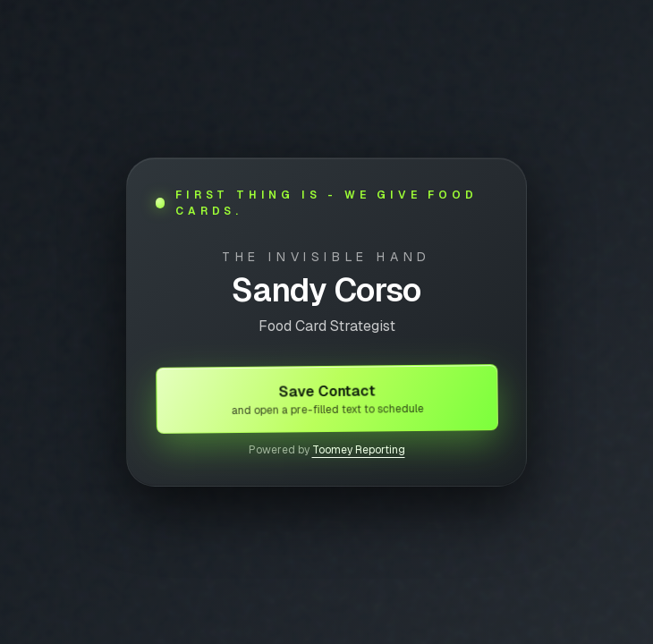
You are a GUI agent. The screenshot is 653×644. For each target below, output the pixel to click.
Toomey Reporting (359, 450)
